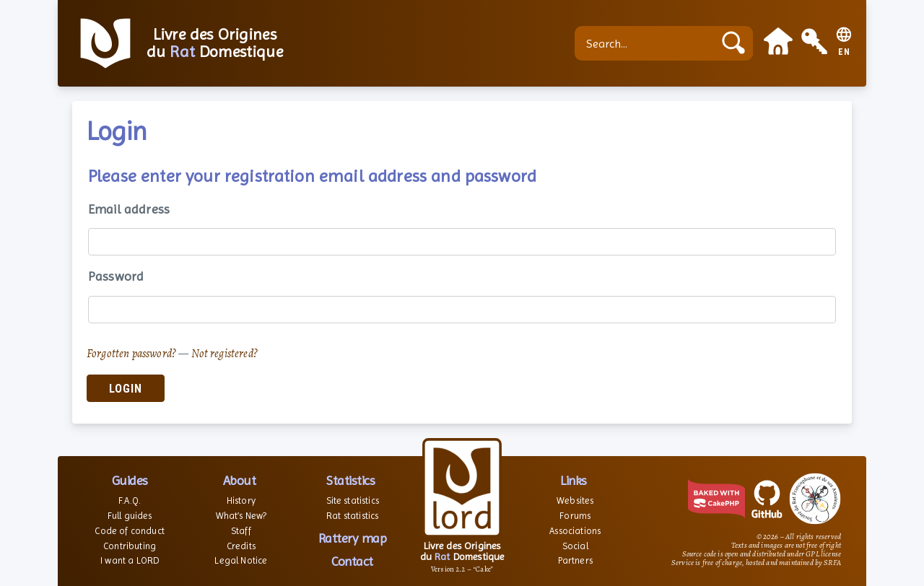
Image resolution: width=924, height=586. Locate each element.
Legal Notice (241, 560)
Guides (130, 480)
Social (575, 546)
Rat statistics (352, 516)
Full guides (130, 516)
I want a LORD (130, 560)
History (241, 500)
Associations (575, 531)
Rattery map (353, 538)
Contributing (130, 546)
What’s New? (241, 516)
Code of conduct (129, 531)
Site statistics (353, 500)
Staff (241, 531)
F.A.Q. (130, 500)
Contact (352, 561)
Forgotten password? (131, 354)
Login (126, 389)
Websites (575, 500)
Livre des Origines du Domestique (215, 43)
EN (844, 52)
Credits (241, 546)
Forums (575, 516)
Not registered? (225, 354)
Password (116, 276)
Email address (129, 209)
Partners (575, 560)
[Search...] (648, 43)
